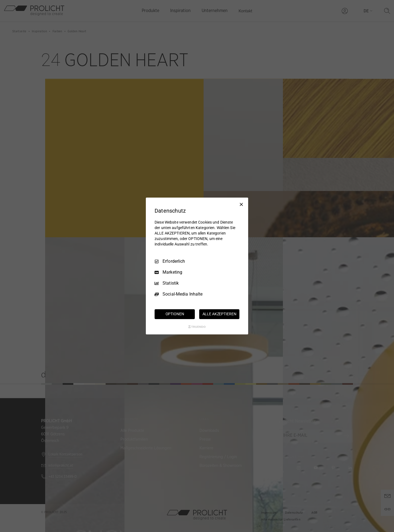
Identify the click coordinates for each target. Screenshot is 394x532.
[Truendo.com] (197, 327)
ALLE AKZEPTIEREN (219, 314)
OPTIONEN (175, 314)
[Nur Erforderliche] (241, 204)
